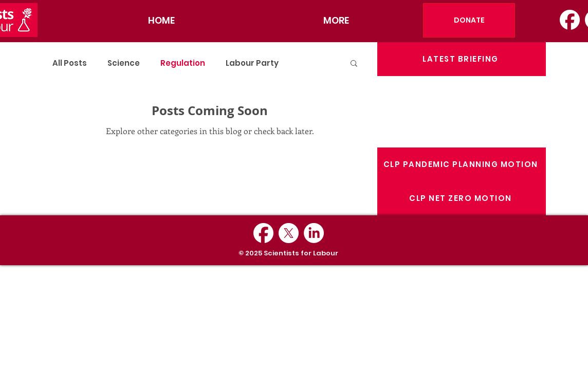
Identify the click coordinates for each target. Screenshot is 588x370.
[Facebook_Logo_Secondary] (570, 20)
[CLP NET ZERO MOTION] (462, 198)
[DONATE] (469, 20)
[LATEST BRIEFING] (462, 59)
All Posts (70, 63)
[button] (354, 65)
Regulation (183, 63)
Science (124, 63)
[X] (289, 233)
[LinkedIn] (314, 233)
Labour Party (252, 63)
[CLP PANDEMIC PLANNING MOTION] (462, 164)
